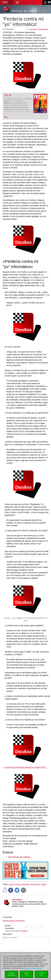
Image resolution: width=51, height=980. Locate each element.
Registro (25, 931)
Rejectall (26, 974)
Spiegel (44, 884)
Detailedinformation (12, 974)
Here (16, 964)
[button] (17, 2)
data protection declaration (33, 968)
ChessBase (17, 900)
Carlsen (11, 884)
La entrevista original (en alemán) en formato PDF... (25, 767)
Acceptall (41, 974)
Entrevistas (26, 884)
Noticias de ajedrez (25, 11)
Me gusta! (33, 29)
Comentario (7, 934)
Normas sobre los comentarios (14, 921)
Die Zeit (18, 884)
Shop (5, 2)
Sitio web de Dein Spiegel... (20, 857)
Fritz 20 (8, 95)
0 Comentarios (43, 29)
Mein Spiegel (35, 884)
